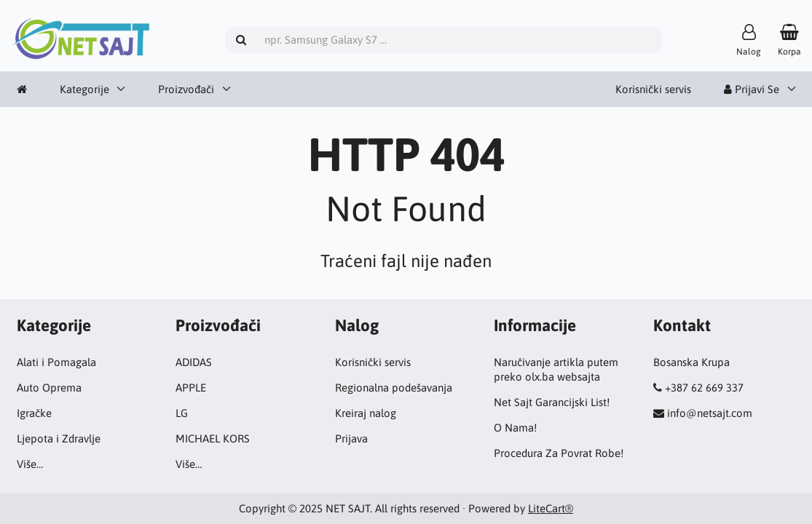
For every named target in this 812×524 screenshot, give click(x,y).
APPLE (191, 388)
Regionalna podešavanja (394, 388)
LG (182, 413)
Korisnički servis (653, 89)
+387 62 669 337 (704, 388)
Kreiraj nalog (366, 413)
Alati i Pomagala (56, 362)
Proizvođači (186, 89)
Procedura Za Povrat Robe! (559, 453)
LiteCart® (551, 508)
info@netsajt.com (710, 413)
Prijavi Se (752, 89)
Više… (30, 464)
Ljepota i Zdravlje (59, 438)
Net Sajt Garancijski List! (552, 402)
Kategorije (84, 89)
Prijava (351, 438)
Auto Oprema (49, 388)
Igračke (34, 413)
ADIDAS (194, 362)
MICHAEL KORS (213, 438)
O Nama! (515, 428)
